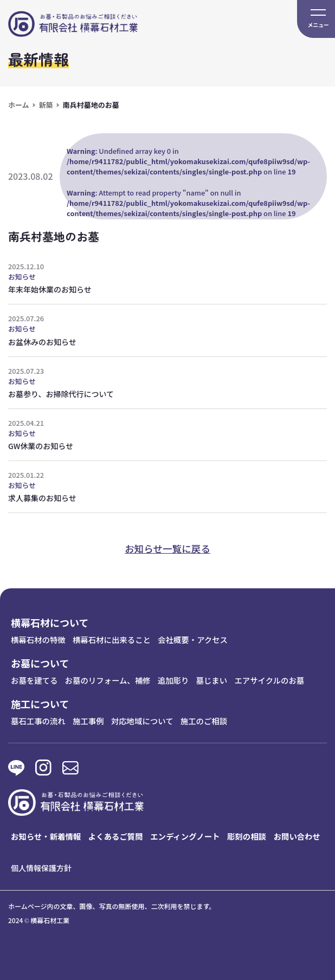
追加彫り (173, 680)
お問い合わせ (297, 836)
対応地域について (142, 721)
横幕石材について (50, 622)
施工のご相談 (204, 721)
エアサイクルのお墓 (269, 680)
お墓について (40, 663)
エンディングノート (185, 836)
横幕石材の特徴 (38, 640)
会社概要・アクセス (193, 640)
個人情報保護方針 (41, 868)
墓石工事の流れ (38, 721)
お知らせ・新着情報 (46, 836)
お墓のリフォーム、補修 (108, 680)
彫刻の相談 (247, 836)
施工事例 (88, 721)
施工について (40, 704)
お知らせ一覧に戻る (168, 549)
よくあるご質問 (116, 836)
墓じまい (212, 680)
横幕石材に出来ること (112, 640)
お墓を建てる (34, 680)
